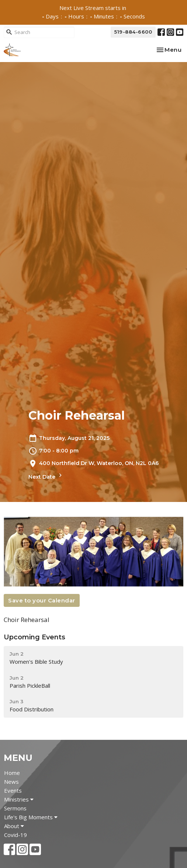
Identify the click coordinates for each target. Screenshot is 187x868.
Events (13, 790)
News (11, 782)
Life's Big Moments (31, 817)
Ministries (19, 799)
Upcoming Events (34, 637)
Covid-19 (15, 835)
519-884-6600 (133, 32)
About (14, 826)
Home (12, 773)
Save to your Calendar (42, 600)
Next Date (46, 476)
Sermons (15, 808)
